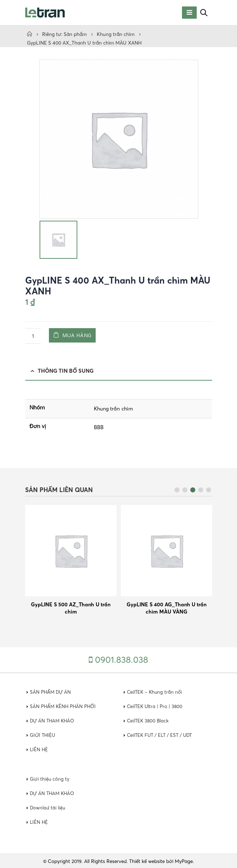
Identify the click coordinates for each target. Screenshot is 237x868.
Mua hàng (81, 335)
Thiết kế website (147, 861)
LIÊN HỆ (39, 749)
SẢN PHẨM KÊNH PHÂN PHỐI (64, 706)
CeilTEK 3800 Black (149, 720)
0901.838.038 (122, 659)
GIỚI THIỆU (43, 735)
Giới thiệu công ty (50, 779)
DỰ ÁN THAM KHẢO (53, 720)
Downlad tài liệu (48, 807)
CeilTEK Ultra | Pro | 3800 (156, 706)
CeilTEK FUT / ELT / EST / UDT (162, 735)
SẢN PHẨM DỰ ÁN (51, 692)
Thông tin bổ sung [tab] (66, 371)
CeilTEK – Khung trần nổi (155, 692)
